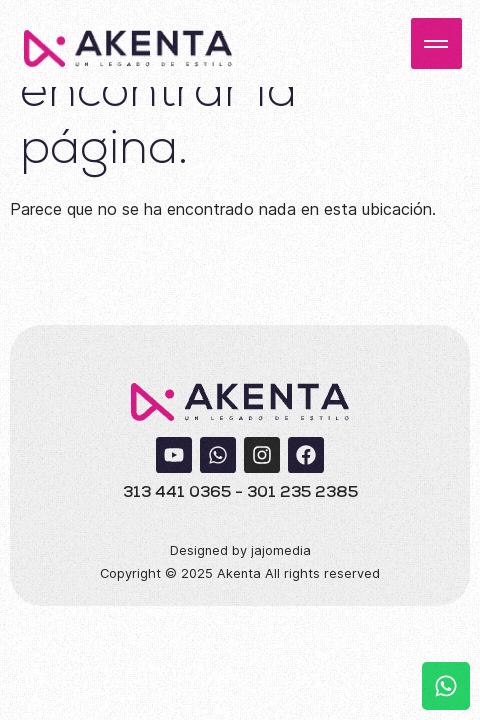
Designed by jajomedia (240, 550)
